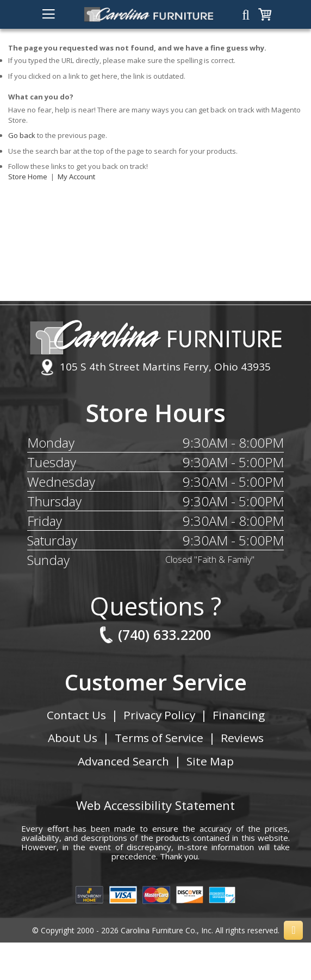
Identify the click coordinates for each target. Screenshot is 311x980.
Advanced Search (123, 761)
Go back (22, 135)
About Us (72, 738)
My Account (76, 177)
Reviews (243, 738)
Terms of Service (159, 738)
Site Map (210, 761)
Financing (239, 715)
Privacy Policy (159, 715)
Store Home (28, 177)
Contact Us (76, 715)
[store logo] (149, 14)
